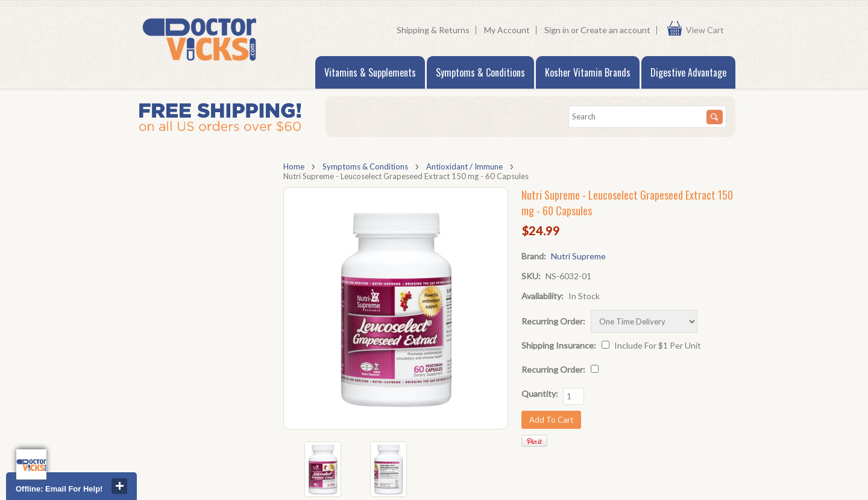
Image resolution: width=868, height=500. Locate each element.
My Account (507, 30)
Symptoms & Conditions (480, 72)
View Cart (708, 30)
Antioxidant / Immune (464, 166)
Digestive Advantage (688, 72)
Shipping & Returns (433, 30)
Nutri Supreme (578, 256)
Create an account (615, 30)
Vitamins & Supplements (370, 72)
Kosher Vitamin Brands (588, 72)
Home (294, 166)
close (119, 486)
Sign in (557, 30)
